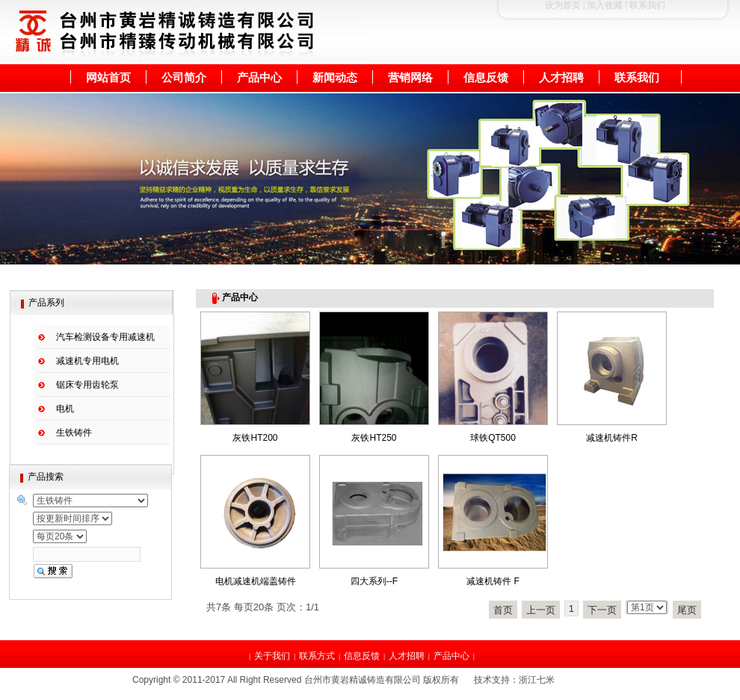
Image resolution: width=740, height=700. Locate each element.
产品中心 (259, 77)
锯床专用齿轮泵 (87, 385)
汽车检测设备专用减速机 (105, 337)
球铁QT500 (493, 438)
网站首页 (108, 77)
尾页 (687, 610)
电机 (65, 409)
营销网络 (410, 77)
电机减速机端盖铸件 (256, 581)
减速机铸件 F (493, 581)
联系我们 (637, 77)
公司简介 (184, 77)
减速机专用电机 (87, 361)
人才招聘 (561, 77)
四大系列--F (374, 581)
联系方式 (317, 656)
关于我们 (272, 656)
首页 (503, 610)
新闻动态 (335, 77)
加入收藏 (605, 5)
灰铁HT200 (255, 438)
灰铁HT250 (374, 438)
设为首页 (563, 5)
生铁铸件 (74, 433)
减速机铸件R (612, 438)
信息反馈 (486, 77)
